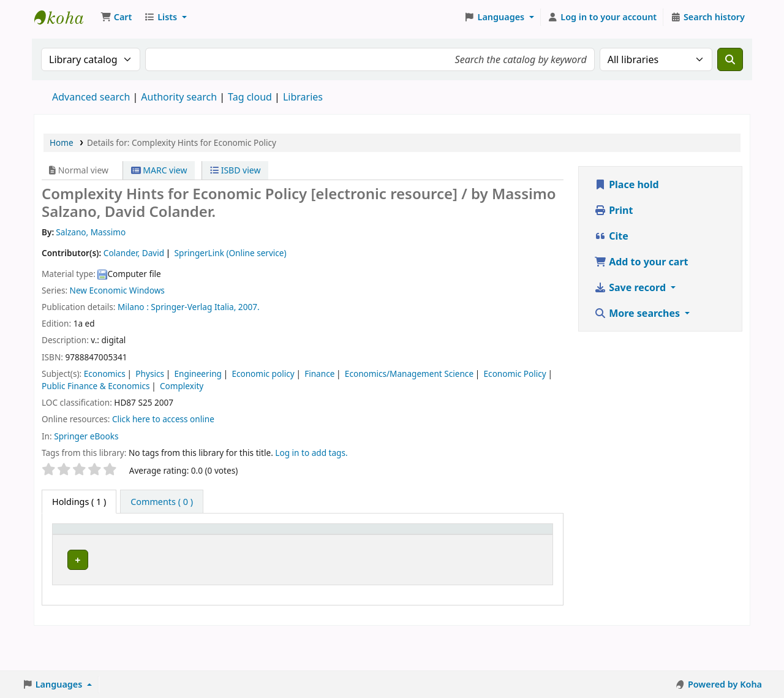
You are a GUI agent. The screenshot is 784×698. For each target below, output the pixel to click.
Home (62, 142)
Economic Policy (515, 374)
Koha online (65, 17)
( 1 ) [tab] (79, 502)
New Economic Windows (117, 290)
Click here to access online (163, 419)
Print (613, 210)
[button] (116, 17)
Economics (105, 374)
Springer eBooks (86, 436)
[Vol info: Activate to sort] (295, 542)
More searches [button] (638, 313)
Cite (611, 236)
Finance (319, 374)
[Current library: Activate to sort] (148, 542)
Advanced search (91, 97)
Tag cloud (250, 97)
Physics (150, 374)
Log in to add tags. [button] (311, 453)
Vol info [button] (281, 549)
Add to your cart (641, 262)
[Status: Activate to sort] (476, 542)
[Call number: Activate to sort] (220, 542)
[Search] (730, 59)
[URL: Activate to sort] (359, 542)
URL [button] (345, 549)
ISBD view (235, 170)
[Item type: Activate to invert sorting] (84, 542)
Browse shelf (215, 586)
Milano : (133, 307)
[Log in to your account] (602, 17)
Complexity (182, 386)
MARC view (159, 170)
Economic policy (263, 374)
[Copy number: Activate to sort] (418, 542)
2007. (249, 307)
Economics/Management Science (409, 374)
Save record (631, 287)
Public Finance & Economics (96, 386)
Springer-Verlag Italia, (193, 307)
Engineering (198, 374)
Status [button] (470, 549)
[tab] (162, 502)
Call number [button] (213, 549)
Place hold (627, 184)
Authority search (179, 97)
